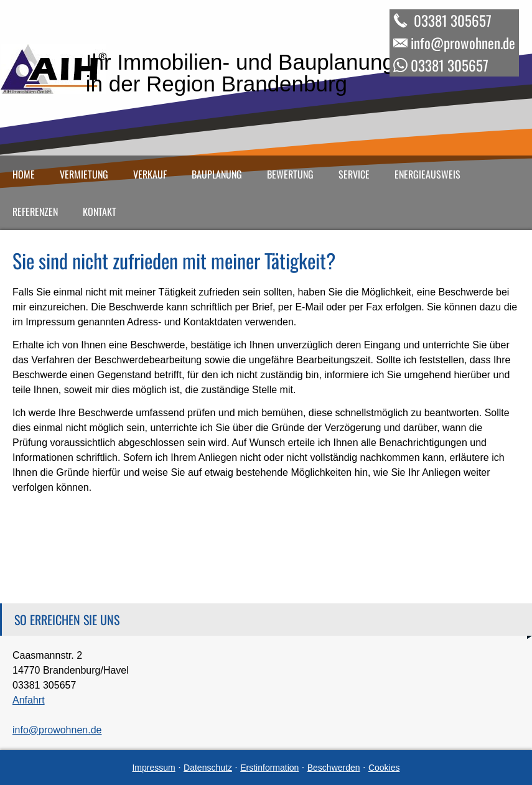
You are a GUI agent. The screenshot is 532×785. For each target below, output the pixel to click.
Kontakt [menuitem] (100, 211)
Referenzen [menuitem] (35, 211)
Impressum (153, 768)
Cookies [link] (384, 768)
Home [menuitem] (24, 174)
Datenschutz (208, 768)
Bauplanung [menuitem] (217, 174)
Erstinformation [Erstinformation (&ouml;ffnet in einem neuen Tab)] (269, 768)
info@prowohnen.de (463, 43)
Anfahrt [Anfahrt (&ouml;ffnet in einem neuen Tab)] (29, 700)
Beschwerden (334, 768)
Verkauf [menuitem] (150, 174)
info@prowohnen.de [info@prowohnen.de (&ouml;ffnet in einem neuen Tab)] (57, 730)
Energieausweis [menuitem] (427, 174)
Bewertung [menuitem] (290, 174)
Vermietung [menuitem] (84, 174)
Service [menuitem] (354, 174)
